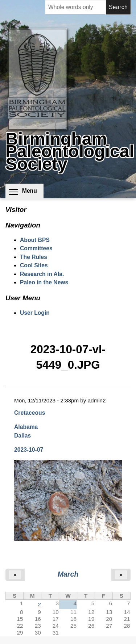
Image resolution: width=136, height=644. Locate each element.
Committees (36, 248)
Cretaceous (30, 413)
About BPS (35, 240)
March (68, 574)
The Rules (34, 257)
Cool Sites (34, 265)
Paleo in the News (44, 282)
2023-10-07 (29, 450)
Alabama (26, 427)
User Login (35, 313)
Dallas (22, 436)
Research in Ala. (42, 274)
